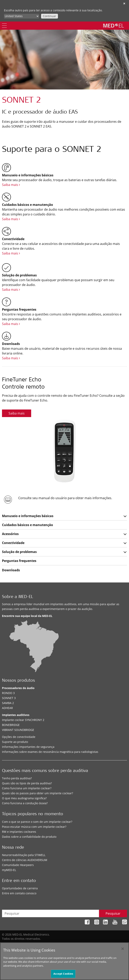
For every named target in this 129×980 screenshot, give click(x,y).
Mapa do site (40, 945)
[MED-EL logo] (114, 26)
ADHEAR (7, 708)
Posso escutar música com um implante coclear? (34, 827)
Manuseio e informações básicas (28, 516)
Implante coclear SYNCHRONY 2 (23, 720)
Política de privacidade (67, 945)
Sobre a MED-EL (17, 597)
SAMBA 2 (8, 703)
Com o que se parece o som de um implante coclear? (37, 822)
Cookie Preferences (114, 945)
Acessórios (10, 534)
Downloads (11, 570)
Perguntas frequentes (19, 561)
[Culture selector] (22, 16)
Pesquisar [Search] (113, 913)
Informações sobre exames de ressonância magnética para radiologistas (50, 752)
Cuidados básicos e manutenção (27, 525)
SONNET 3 (9, 698)
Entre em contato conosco (19, 893)
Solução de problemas (19, 552)
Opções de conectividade (19, 737)
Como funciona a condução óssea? (25, 803)
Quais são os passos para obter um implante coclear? (38, 793)
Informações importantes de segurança (28, 747)
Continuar (50, 16)
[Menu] (4, 26)
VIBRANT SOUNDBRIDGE (18, 730)
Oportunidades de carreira (20, 888)
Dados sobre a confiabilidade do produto (29, 837)
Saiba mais (11, 185)
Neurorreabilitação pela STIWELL (24, 855)
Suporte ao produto (15, 742)
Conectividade (13, 543)
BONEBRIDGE (11, 725)
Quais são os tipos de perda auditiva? (27, 783)
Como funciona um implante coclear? (27, 788)
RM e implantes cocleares (19, 832)
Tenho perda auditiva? (17, 778)
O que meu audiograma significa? (24, 798)
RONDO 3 (8, 693)
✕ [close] (124, 3)
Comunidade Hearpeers (18, 865)
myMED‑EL (9, 870)
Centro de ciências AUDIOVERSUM (25, 860)
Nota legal (92, 945)
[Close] (123, 953)
